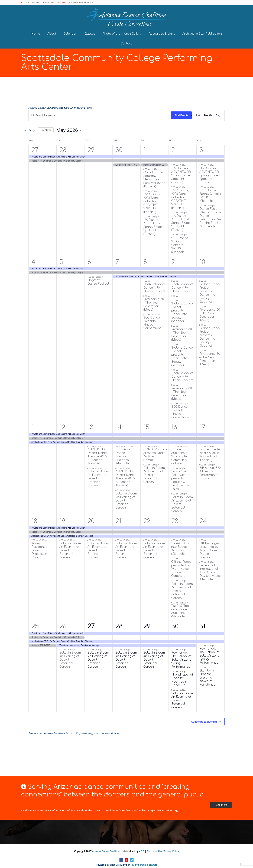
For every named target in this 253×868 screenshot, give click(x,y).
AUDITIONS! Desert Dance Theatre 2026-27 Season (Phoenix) (98, 454)
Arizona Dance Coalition (106, 849)
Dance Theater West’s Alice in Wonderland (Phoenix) (210, 452)
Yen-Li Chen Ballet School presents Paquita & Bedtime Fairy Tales (181, 478)
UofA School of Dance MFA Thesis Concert (154, 285)
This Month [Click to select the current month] (46, 128)
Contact (126, 41)
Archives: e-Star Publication (202, 31)
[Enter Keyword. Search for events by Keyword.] (100, 113)
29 (91, 148)
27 (35, 148)
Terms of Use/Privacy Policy (163, 849)
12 (62, 425)
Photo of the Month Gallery (122, 31)
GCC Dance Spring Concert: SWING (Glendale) (180, 243)
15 (146, 425)
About (52, 31)
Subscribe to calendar (204, 719)
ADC (142, 849)
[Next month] (34, 128)
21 (118, 519)
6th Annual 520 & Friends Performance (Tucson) (210, 471)
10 (202, 260)
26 (63, 624)
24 (203, 519)
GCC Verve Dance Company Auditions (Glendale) (123, 454)
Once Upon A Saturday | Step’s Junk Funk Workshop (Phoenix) (154, 177)
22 (147, 519)
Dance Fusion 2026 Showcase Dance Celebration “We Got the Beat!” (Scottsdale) (210, 215)
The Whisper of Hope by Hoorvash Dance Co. (182, 678)
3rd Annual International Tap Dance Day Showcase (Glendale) (210, 570)
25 (35, 624)
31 (202, 624)
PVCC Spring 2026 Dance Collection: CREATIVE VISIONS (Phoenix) (152, 201)
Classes (90, 31)
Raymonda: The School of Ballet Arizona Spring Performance (181, 657)
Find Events (181, 113)
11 (34, 425)
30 (119, 148)
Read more (221, 803)
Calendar (70, 31)
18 (34, 519)
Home (36, 31)
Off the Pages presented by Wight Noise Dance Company (181, 567)
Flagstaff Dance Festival (98, 279)
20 (91, 519)
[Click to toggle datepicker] (69, 128)
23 (175, 519)
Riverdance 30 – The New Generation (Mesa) (154, 302)
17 (202, 425)
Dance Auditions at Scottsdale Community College (180, 454)
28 (63, 148)
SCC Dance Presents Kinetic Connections (152, 321)
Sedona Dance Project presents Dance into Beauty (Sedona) (182, 310)
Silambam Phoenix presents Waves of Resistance (207, 675)
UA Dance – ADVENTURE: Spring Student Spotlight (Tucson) (154, 225)
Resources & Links (162, 31)
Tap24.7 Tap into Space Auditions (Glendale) (180, 546)
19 (62, 519)
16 (174, 425)
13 (90, 425)
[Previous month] (29, 128)
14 (119, 425)
